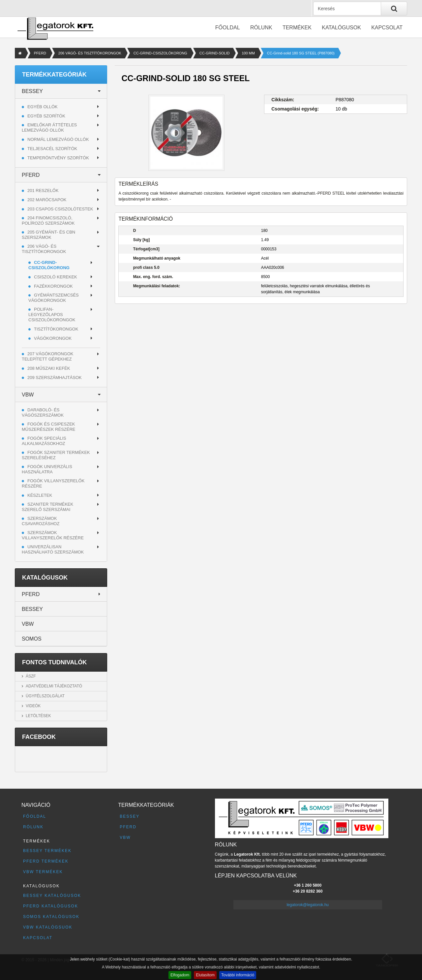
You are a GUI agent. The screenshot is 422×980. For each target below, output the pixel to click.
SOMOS (32, 639)
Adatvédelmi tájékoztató (54, 686)
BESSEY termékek (47, 851)
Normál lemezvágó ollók (58, 139)
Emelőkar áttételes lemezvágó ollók (49, 127)
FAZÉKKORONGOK (53, 286)
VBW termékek (43, 872)
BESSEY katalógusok (52, 896)
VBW (28, 395)
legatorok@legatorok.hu (308, 905)
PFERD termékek (46, 861)
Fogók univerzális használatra (47, 469)
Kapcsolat (387, 28)
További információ (238, 975)
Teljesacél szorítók (52, 149)
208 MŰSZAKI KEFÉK (49, 368)
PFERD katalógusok (51, 906)
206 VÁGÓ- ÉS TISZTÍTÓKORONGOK (90, 53)
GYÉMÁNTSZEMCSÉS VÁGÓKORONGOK (54, 298)
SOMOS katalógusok (51, 917)
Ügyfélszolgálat (45, 696)
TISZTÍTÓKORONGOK (56, 329)
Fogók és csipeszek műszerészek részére (49, 427)
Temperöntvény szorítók (58, 158)
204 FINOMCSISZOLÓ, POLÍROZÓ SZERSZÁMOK (48, 221)
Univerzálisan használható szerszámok (53, 549)
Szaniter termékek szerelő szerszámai (47, 507)
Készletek (40, 495)
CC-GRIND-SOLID (215, 53)
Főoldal (228, 28)
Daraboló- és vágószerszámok (43, 412)
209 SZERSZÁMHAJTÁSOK (55, 378)
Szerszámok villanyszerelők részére (53, 535)
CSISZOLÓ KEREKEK (56, 277)
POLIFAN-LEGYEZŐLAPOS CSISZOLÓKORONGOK (52, 315)
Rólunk (261, 28)
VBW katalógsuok (48, 927)
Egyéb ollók (43, 107)
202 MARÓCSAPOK (47, 200)
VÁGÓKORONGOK (53, 338)
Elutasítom (205, 975)
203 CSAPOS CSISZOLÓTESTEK (60, 209)
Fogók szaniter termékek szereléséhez (56, 455)
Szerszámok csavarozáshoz (41, 521)
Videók (33, 706)
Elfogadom (180, 975)
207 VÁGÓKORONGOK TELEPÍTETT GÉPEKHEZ (47, 356)
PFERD (40, 53)
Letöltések (38, 716)
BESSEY (32, 91)
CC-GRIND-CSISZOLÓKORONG (160, 53)
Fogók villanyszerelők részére (53, 483)
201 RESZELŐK (43, 190)
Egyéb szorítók (46, 116)
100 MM (248, 53)
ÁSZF (31, 676)
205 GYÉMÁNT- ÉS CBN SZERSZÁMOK (48, 235)
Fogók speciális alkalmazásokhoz (44, 441)
